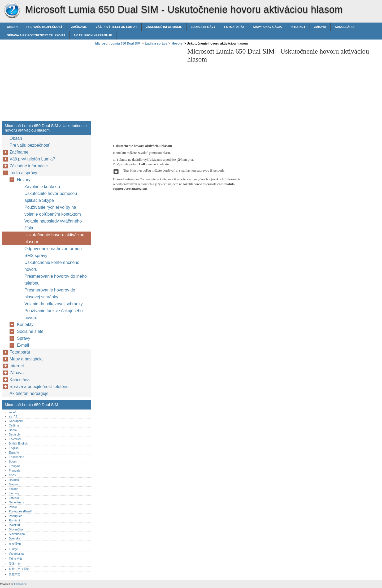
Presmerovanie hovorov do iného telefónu (56, 280)
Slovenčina (16, 529)
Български (16, 421)
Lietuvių (14, 493)
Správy (24, 338)
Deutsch (14, 434)
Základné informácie (164, 27)
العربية (13, 412)
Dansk (13, 430)
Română (14, 520)
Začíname (79, 27)
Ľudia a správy (203, 27)
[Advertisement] (138, 85)
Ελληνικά (15, 439)
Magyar (14, 484)
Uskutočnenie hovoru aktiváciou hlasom (54, 238)
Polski (13, 507)
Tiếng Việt (15, 559)
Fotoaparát (234, 27)
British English (18, 443)
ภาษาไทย (15, 544)
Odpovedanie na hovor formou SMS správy (53, 252)
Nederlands (16, 502)
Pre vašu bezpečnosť (44, 27)
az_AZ (13, 416)
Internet (298, 27)
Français (14, 466)
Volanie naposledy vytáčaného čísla (53, 225)
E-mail (23, 345)
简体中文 (15, 564)
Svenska (14, 538)
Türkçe (13, 549)
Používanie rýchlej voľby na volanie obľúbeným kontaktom (53, 211)
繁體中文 (15, 574)
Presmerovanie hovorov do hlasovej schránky (50, 293)
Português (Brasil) (21, 511)
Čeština (14, 425)
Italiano (14, 489)
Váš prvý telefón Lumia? (116, 27)
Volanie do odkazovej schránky (54, 304)
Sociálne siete (30, 331)
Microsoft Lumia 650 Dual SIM (12, 11)
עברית (12, 475)
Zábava (320, 27)
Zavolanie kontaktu (42, 187)
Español (14, 452)
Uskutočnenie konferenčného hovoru (52, 266)
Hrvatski (14, 480)
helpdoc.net (21, 584)
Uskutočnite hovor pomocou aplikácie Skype (51, 197)
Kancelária (345, 27)
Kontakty (25, 325)
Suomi (13, 461)
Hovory (177, 43)
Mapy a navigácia (268, 27)
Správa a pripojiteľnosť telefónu (36, 35)
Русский (14, 525)
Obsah (12, 27)
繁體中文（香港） (20, 569)
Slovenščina (17, 534)
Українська (16, 554)
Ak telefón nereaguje (93, 35)
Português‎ (16, 516)
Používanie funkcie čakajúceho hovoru (54, 314)
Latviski (14, 498)
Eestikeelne (16, 457)
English (14, 448)
